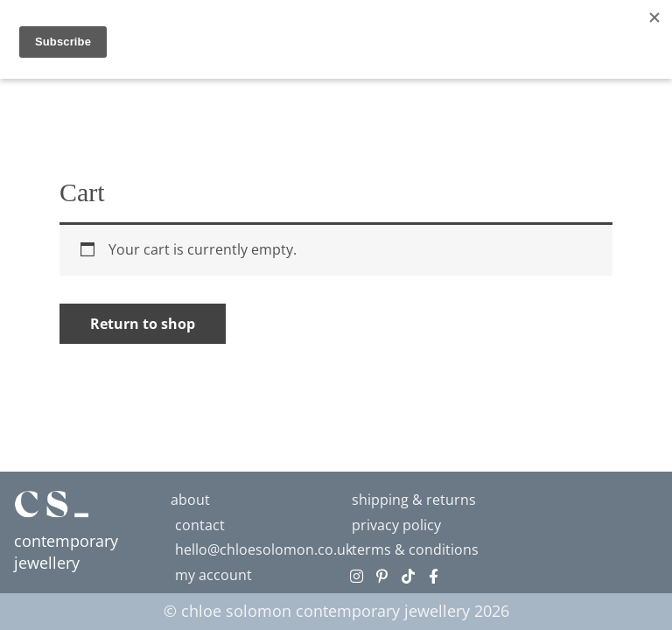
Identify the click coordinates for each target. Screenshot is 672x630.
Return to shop (143, 324)
